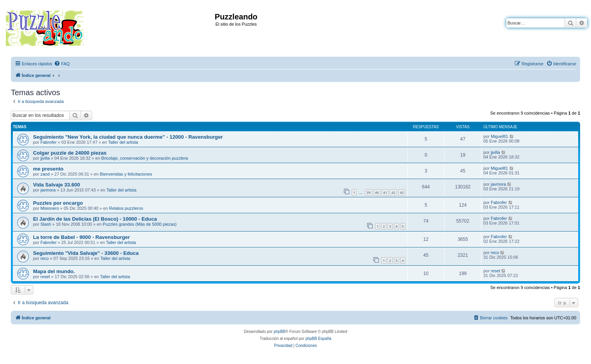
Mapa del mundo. (54, 271)
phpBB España (318, 339)
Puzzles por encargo (58, 203)
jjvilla (45, 158)
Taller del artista (123, 142)
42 (393, 192)
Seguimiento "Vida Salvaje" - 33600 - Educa (86, 253)
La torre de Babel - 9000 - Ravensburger (81, 237)
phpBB (279, 332)
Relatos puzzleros (126, 208)
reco (44, 258)
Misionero (50, 208)
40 (377, 192)
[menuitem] (62, 64)
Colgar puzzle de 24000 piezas (70, 153)
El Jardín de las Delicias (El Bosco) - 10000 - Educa (95, 219)
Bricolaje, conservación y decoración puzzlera (145, 158)
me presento (48, 169)
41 (385, 192)
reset (45, 277)
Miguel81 (499, 136)
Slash (46, 224)
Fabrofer (49, 142)
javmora (48, 190)
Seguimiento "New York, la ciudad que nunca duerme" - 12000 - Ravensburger (128, 137)
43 (402, 192)
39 (368, 192)
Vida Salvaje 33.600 (57, 185)
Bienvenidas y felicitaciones (126, 174)
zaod (45, 174)
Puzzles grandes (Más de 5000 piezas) (139, 224)
